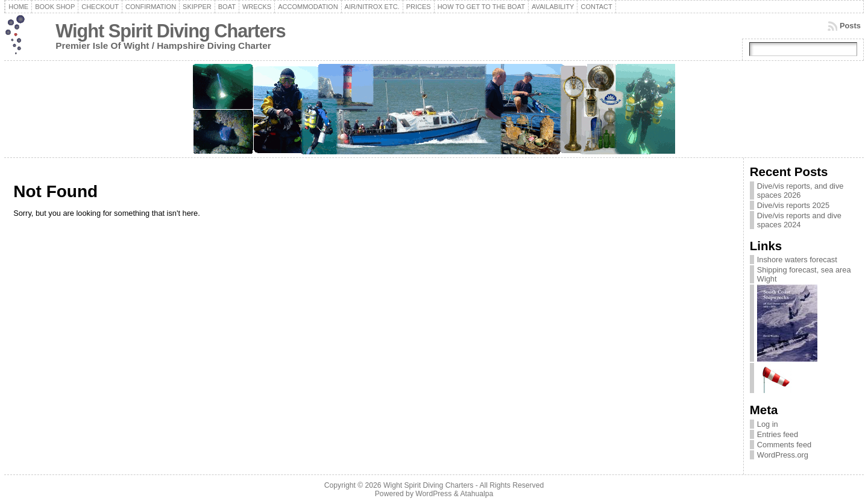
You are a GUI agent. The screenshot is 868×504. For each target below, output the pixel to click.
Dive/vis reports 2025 (793, 205)
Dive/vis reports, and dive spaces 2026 (800, 191)
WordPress (433, 494)
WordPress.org (783, 455)
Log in (768, 424)
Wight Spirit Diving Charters (170, 31)
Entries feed (778, 434)
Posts (850, 26)
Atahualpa (476, 494)
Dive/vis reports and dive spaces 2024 (799, 220)
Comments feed (784, 445)
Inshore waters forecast (797, 260)
